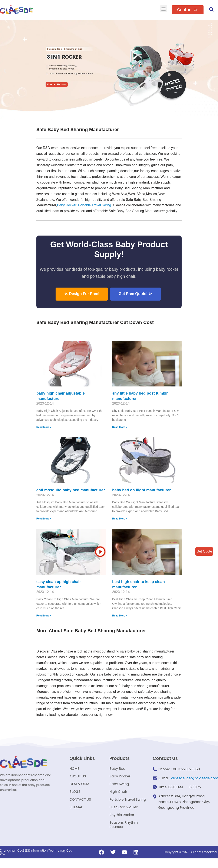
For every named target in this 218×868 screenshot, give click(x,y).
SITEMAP (76, 816)
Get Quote (204, 551)
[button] (164, 9)
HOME (74, 775)
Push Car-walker (123, 816)
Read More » (44, 433)
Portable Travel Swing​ (95, 206)
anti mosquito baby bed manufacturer (71, 496)
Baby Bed (117, 775)
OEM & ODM (79, 791)
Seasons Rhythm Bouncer (124, 834)
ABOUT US (78, 783)
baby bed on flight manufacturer (141, 496)
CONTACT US (80, 808)
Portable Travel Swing (128, 808)
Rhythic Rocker (122, 824)
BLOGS (75, 799)
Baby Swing (119, 791)
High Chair (118, 799)
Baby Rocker (67, 206)
